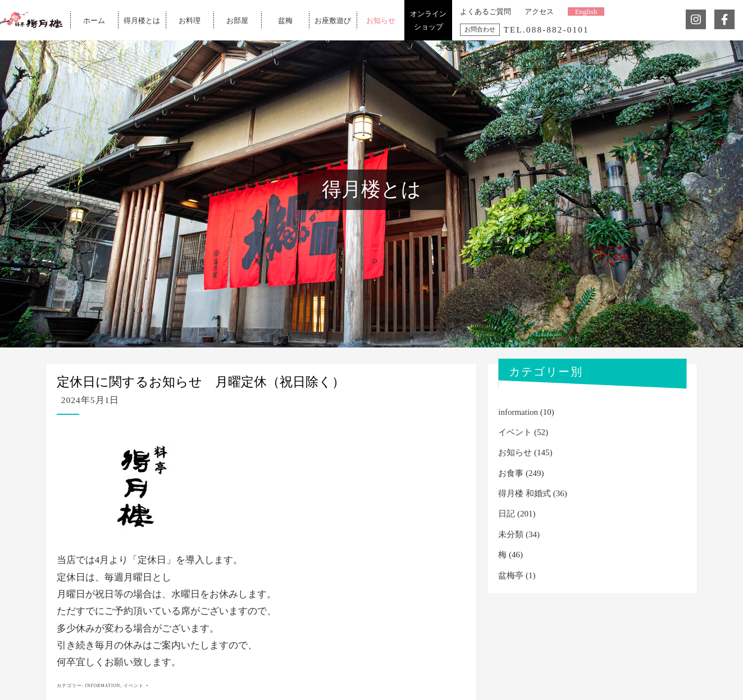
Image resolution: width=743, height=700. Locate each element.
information (103, 686)
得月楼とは (142, 20)
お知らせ (381, 20)
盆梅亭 (511, 575)
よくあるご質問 (486, 12)
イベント (134, 686)
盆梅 (285, 20)
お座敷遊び (333, 20)
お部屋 (237, 20)
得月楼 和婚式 (525, 493)
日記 (507, 514)
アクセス (539, 12)
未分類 (511, 534)
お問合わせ (480, 29)
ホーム (94, 20)
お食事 (511, 473)
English (586, 12)
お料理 (190, 20)
